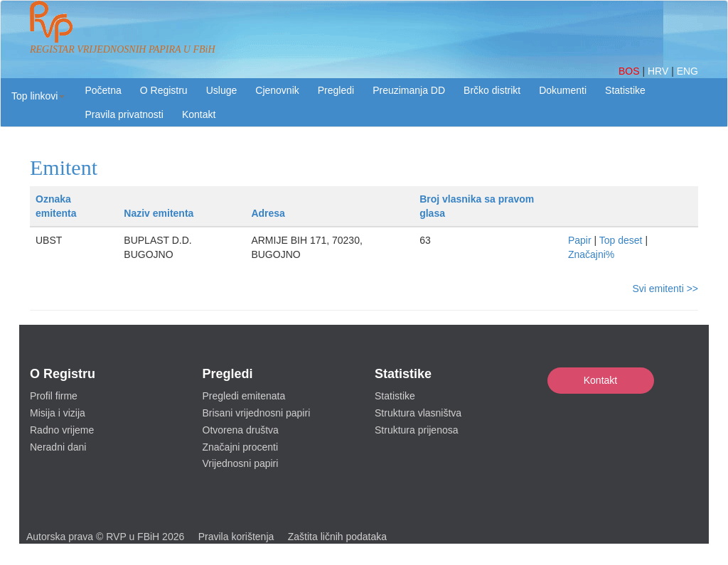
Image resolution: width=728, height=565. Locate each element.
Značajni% (591, 254)
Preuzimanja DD (409, 90)
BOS (630, 71)
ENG (687, 71)
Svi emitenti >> (665, 289)
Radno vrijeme (62, 430)
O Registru (164, 90)
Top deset (621, 240)
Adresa (268, 213)
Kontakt (600, 380)
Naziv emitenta (159, 213)
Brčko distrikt (492, 90)
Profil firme (54, 396)
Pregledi (336, 90)
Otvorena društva (241, 430)
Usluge (222, 90)
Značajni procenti (241, 447)
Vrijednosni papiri (241, 463)
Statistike (625, 90)
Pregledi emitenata (244, 396)
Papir (580, 240)
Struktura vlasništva (418, 413)
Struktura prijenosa (417, 430)
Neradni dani (58, 447)
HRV (659, 71)
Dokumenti (563, 90)
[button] (38, 96)
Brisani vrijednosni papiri (257, 413)
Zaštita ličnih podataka (337, 537)
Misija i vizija (58, 413)
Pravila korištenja (236, 537)
